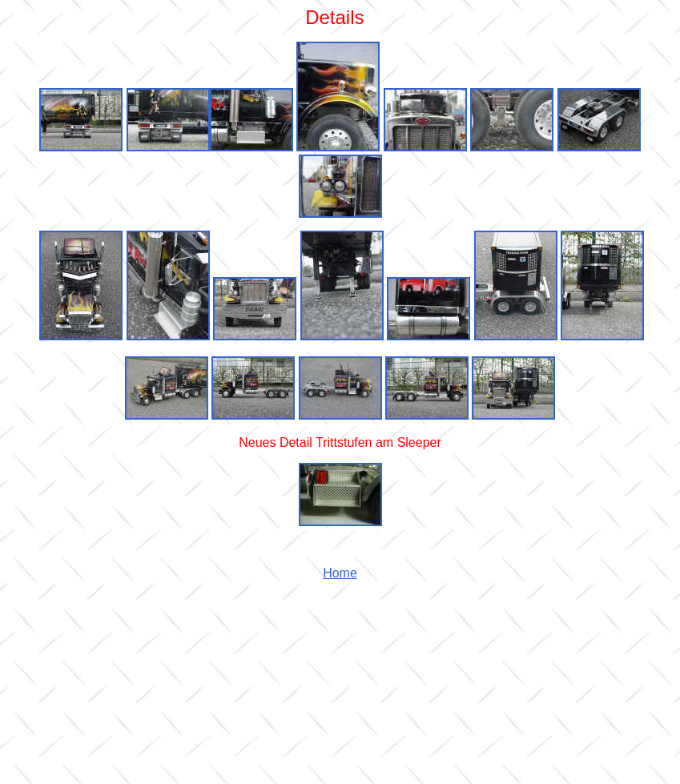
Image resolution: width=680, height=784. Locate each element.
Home (340, 573)
